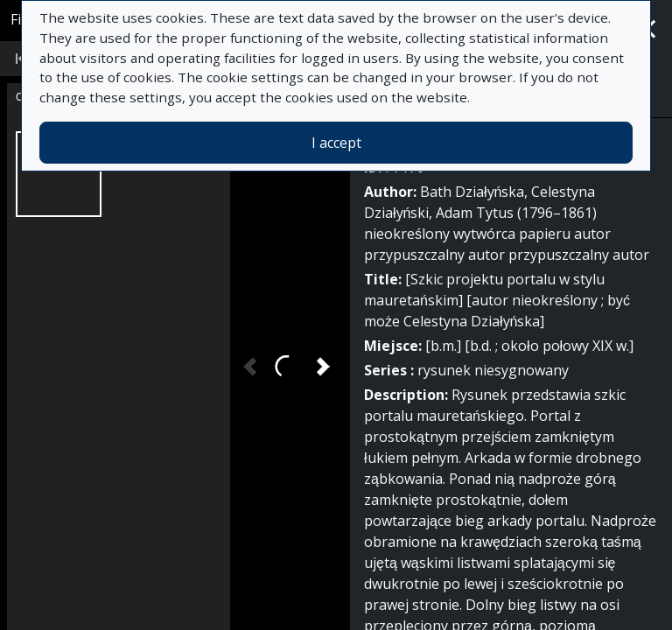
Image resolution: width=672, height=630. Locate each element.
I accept (336, 143)
